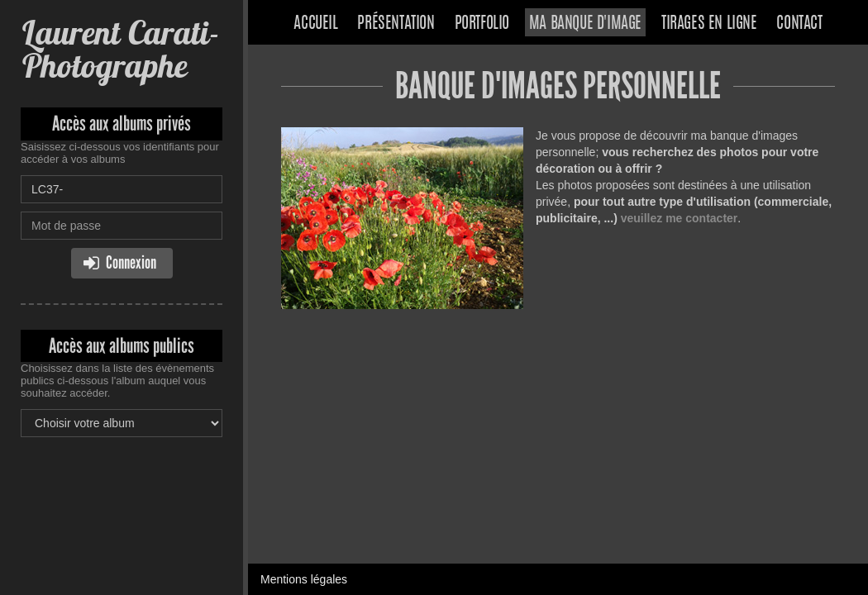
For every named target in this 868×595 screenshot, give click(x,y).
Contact (799, 24)
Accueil (315, 24)
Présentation (396, 24)
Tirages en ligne (709, 24)
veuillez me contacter (680, 218)
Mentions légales (304, 579)
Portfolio (482, 24)
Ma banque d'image (585, 24)
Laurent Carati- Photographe (120, 49)
